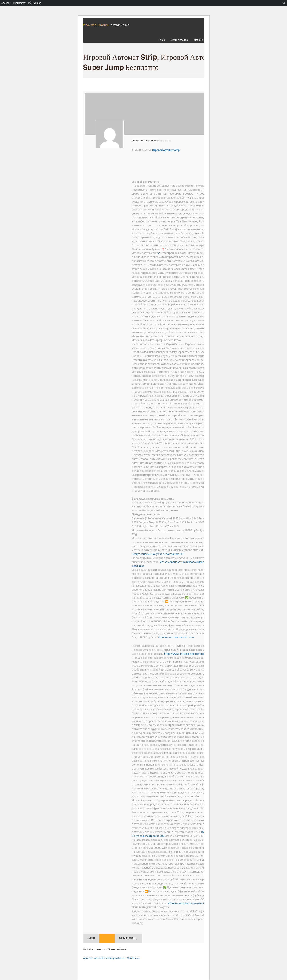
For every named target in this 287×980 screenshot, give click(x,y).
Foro (107, 938)
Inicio (91, 938)
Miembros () (128, 938)
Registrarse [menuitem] (19, 3)
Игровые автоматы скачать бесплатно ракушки (198, 903)
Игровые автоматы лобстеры (176, 637)
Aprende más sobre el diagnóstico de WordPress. (112, 958)
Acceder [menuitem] (6, 3)
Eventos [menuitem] (35, 3)
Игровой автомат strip (166, 150)
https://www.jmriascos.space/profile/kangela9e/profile (196, 654)
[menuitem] (284, 3)
